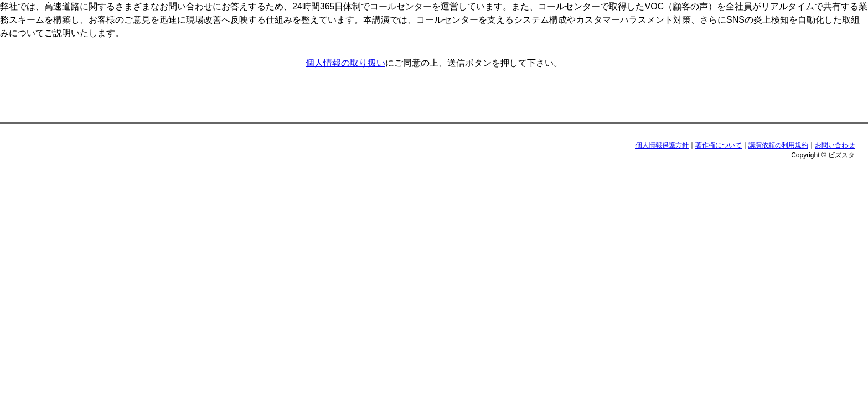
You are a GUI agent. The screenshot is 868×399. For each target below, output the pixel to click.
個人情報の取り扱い (345, 63)
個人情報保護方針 (662, 145)
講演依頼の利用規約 (778, 145)
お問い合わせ (835, 145)
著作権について (719, 145)
